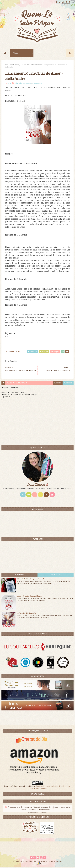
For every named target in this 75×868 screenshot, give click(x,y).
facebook (68, 384)
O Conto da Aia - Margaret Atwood (31, 580)
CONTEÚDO (56, 576)
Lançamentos (26, 65)
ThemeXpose (18, 862)
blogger (58, 384)
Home (7, 65)
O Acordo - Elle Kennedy (27, 614)
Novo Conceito (37, 65)
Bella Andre (15, 65)
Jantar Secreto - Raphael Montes (30, 597)
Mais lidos (19, 576)
